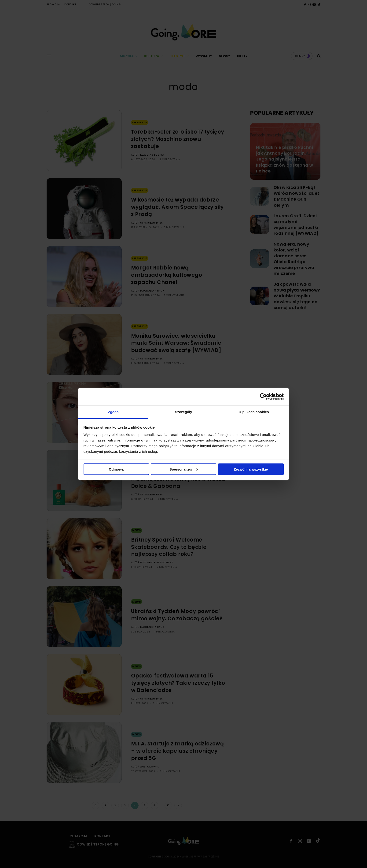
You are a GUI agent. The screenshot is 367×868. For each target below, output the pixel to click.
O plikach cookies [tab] (254, 412)
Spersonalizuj (184, 469)
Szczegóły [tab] (183, 412)
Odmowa (116, 469)
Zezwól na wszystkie (251, 469)
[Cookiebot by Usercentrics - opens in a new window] (263, 397)
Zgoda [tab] (113, 412)
